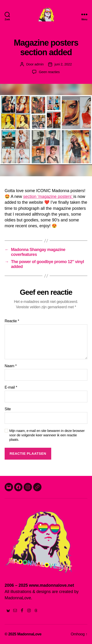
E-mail (11, 387)
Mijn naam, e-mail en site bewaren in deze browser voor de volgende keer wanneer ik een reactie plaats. (47, 435)
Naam (11, 366)
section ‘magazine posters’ (48, 197)
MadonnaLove (29, 634)
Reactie (12, 321)
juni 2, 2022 (63, 64)
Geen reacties (49, 72)
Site (8, 409)
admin (39, 64)
